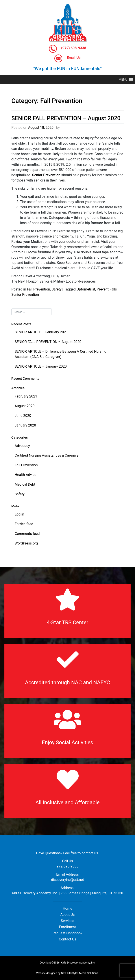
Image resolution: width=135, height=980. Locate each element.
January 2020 (25, 425)
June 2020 (23, 416)
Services (67, 921)
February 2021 (26, 396)
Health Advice (26, 475)
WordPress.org (26, 543)
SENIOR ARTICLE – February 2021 (41, 332)
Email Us (67, 58)
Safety (56, 289)
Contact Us (67, 939)
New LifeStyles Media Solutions (80, 973)
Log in (19, 514)
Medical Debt (25, 484)
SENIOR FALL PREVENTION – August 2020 (66, 118)
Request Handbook (68, 933)
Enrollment (67, 927)
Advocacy (22, 446)
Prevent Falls (107, 289)
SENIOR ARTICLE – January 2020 (41, 366)
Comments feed (27, 534)
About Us (67, 915)
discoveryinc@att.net (67, 880)
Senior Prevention (25, 295)
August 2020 (25, 406)
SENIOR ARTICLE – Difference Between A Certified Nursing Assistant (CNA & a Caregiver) (61, 354)
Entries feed (24, 524)
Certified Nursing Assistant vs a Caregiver (47, 455)
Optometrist (86, 289)
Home (67, 908)
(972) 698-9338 (67, 49)
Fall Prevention (38, 289)
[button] (123, 80)
